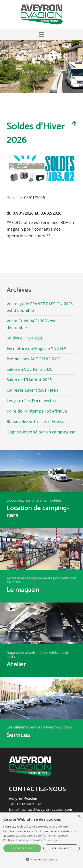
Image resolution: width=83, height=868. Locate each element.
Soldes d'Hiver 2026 (25, 338)
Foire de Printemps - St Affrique (37, 411)
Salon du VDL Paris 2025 (29, 369)
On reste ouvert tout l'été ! (32, 390)
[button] (41, 34)
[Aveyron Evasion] (41, 14)
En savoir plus (52, 840)
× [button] (79, 816)
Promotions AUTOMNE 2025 (34, 359)
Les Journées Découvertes (31, 401)
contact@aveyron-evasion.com (47, 809)
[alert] (41, 840)
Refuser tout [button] (61, 848)
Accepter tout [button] (22, 848)
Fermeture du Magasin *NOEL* (36, 348)
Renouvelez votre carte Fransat (36, 421)
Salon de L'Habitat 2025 (29, 380)
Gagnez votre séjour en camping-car (41, 432)
